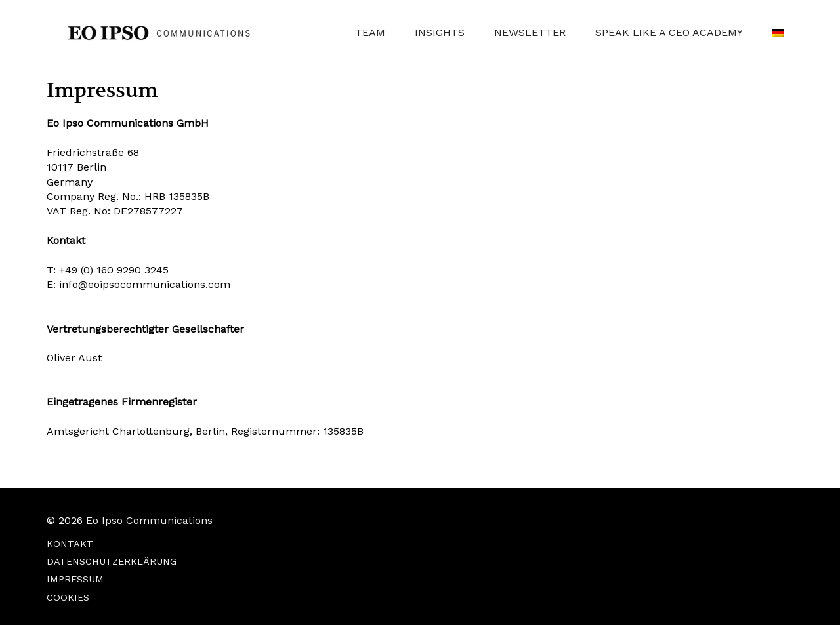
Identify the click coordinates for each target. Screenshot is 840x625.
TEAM (370, 32)
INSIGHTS (440, 32)
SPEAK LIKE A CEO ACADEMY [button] (669, 32)
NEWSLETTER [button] (530, 32)
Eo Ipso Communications (149, 520)
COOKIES (68, 597)
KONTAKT (70, 544)
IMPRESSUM (75, 579)
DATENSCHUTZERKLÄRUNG (112, 561)
